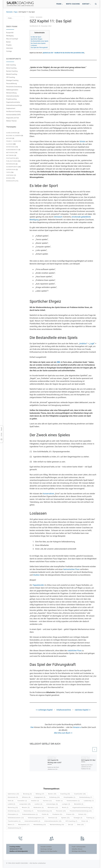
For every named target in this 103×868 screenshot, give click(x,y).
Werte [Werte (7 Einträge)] (11, 825)
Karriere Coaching (12, 71)
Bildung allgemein (13, 136)
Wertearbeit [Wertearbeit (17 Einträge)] (24, 825)
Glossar (9, 144)
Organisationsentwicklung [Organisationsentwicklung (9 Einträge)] (82, 808)
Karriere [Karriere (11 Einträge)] (47, 801)
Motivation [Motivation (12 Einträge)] (53, 808)
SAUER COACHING (22, 863)
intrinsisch (58, 217)
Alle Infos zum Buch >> (63, 733)
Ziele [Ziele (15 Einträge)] (80, 825)
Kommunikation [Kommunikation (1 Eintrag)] (73, 801)
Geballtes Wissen (77, 849)
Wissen (9, 178)
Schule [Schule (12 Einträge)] (82, 815)
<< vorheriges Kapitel (44, 710)
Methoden (10, 153)
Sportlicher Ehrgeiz (37, 39)
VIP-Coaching (11, 77)
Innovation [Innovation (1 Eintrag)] (22, 801)
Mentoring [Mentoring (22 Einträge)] (13, 808)
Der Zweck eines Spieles (38, 43)
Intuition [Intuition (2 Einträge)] (35, 801)
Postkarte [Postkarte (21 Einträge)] (57, 815)
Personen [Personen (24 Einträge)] (61, 811)
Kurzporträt (10, 33)
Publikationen (12, 161)
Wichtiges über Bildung (79, 851)
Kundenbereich (12, 150)
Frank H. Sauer (12, 141)
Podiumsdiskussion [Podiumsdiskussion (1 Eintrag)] (30, 815)
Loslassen (34, 45)
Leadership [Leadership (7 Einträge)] (89, 801)
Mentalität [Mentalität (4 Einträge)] (79, 804)
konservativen (49, 494)
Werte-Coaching (11, 68)
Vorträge (9, 51)
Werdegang (10, 36)
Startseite (9, 12)
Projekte (9, 45)
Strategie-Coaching (12, 80)
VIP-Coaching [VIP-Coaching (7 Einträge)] (71, 821)
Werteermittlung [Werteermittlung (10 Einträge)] (57, 825)
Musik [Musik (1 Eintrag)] (65, 808)
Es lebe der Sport (36, 37)
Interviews (10, 48)
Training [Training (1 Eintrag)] (90, 818)
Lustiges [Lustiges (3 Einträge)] (66, 804)
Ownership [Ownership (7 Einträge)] (29, 811)
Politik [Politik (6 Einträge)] (45, 815)
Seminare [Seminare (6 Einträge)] (53, 818)
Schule (82, 141)
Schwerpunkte (12, 167)
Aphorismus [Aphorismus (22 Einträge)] (13, 794)
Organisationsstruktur (13, 102)
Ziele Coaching (11, 65)
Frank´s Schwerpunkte (79, 847)
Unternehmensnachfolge (14, 105)
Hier (32, 727)
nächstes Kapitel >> (83, 710)
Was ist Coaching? (12, 39)
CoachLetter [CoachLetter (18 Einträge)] (80, 794)
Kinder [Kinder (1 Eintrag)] (59, 801)
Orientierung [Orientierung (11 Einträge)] (14, 811)
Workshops (11, 181)
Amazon (77, 727)
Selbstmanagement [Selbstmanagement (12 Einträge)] (36, 818)
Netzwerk (10, 155)
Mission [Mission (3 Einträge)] (26, 808)
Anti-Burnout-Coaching (13, 112)
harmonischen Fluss (71, 569)
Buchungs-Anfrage (46, 849)
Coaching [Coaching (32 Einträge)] (65, 794)
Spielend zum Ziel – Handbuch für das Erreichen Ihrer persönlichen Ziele (64, 53)
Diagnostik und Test (13, 118)
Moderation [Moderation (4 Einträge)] (39, 808)
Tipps (16, 12)
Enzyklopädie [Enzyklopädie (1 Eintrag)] (70, 798)
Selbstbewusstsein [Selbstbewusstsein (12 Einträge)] (16, 818)
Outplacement (11, 108)
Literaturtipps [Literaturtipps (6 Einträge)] (52, 804)
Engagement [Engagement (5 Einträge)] (40, 798)
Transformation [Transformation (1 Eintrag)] (14, 821)
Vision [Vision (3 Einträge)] (85, 821)
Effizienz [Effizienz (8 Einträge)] (26, 798)
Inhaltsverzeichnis (64, 710)
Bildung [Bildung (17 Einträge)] (40, 794)
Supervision (11, 170)
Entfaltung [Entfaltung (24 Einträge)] (55, 798)
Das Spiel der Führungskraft (39, 47)
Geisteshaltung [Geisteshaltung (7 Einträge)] (86, 798)
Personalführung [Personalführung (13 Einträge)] (45, 811)
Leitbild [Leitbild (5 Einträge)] (12, 804)
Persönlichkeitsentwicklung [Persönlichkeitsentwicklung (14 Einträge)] (81, 811)
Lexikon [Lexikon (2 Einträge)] (38, 804)
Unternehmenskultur (13, 96)
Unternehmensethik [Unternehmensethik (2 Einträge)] (32, 821)
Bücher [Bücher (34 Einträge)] (52, 794)
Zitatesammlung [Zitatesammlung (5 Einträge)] (14, 828)
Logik (92, 344)
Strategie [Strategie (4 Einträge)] (78, 818)
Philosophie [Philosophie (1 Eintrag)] (13, 815)
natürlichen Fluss (75, 651)
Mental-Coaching (12, 74)
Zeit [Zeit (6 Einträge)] (71, 825)
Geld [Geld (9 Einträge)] (11, 801)
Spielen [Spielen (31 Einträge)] (65, 818)
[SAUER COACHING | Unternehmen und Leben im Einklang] (20, 4)
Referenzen (11, 164)
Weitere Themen (11, 121)
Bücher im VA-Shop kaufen (49, 851)
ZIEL (59, 362)
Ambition (83, 344)
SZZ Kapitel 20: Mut (88, 760)
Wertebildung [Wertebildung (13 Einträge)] (40, 825)
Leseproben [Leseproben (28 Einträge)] (25, 804)
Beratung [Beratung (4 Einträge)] (27, 794)
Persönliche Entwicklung (14, 87)
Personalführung (12, 84)
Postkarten (11, 158)
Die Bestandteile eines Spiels (40, 41)
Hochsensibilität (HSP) (13, 115)
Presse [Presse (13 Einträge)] (70, 815)
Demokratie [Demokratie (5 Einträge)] (13, 798)
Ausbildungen (12, 133)
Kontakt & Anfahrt (46, 847)
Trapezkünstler (38, 585)
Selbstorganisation (12, 90)
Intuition (36, 575)
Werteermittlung (11, 93)
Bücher (8, 42)
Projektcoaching (11, 99)
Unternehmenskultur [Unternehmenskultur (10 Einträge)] (53, 821)
